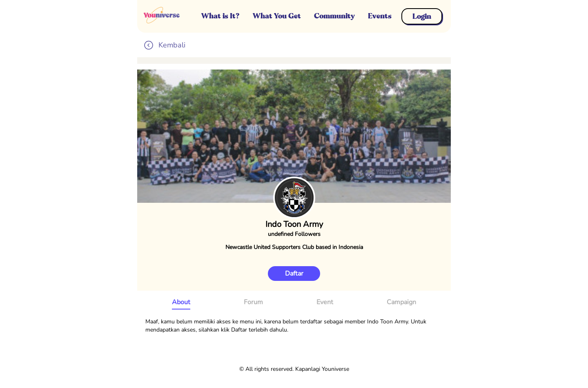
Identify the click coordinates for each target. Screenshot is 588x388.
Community (334, 16)
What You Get (277, 16)
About (181, 302)
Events (380, 16)
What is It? (220, 16)
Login (422, 16)
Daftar (294, 274)
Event (325, 302)
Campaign (401, 302)
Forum (253, 302)
